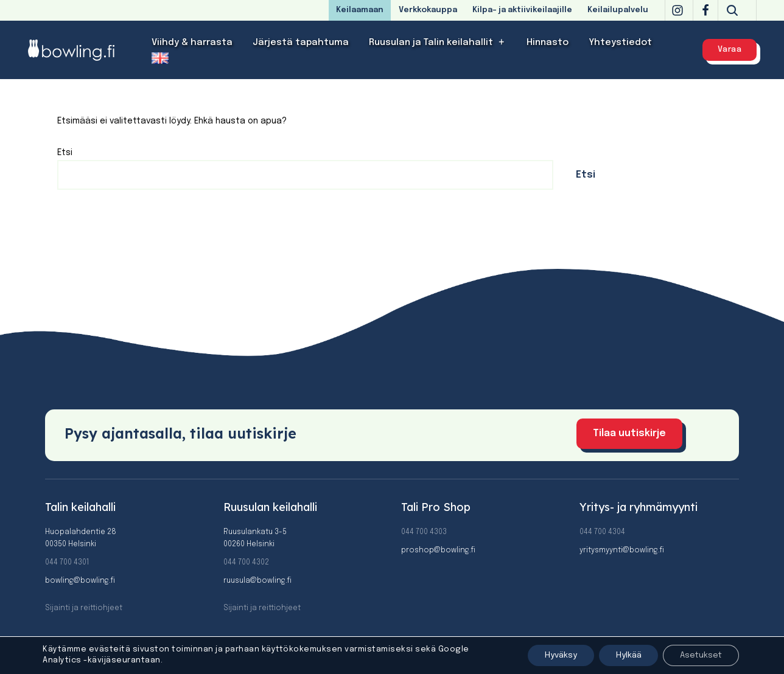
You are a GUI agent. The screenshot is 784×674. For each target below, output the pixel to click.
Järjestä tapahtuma (301, 43)
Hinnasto (548, 43)
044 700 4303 (424, 532)
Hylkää (622, 655)
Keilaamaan (360, 10)
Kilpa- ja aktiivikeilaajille (522, 10)
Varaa (730, 50)
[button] (502, 42)
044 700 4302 (246, 563)
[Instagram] (677, 10)
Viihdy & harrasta (192, 43)
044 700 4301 (67, 563)
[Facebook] (705, 10)
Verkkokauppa (428, 10)
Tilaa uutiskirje (629, 434)
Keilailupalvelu (618, 10)
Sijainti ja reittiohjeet (84, 608)
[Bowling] (79, 50)
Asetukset (699, 655)
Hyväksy (551, 655)
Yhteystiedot (620, 43)
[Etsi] (732, 10)
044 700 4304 (602, 532)
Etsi (65, 153)
